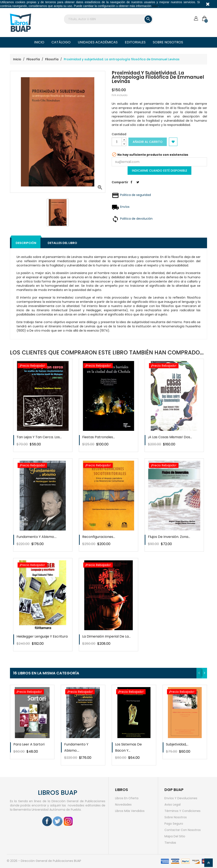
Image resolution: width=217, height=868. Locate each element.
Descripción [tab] (26, 243)
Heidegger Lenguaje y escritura (42, 636)
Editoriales (135, 42)
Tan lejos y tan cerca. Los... (39, 437)
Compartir (131, 185)
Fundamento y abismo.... (37, 537)
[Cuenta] (196, 19)
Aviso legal (172, 805)
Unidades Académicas (98, 42)
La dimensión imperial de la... (106, 636)
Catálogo (61, 42)
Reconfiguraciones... (99, 537)
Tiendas (170, 843)
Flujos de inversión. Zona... (169, 537)
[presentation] (199, 673)
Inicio (39, 42)
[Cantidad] (117, 142)
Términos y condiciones (182, 811)
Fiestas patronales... (99, 437)
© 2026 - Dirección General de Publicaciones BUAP (44, 861)
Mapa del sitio (175, 836)
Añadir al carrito (148, 142)
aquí (155, 6)
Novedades (123, 805)
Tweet (138, 185)
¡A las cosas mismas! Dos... (170, 437)
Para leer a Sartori (29, 744)
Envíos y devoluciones (181, 798)
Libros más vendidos (130, 811)
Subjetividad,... (177, 744)
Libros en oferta (127, 798)
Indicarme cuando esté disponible (159, 171)
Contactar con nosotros (183, 830)
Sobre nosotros (168, 42)
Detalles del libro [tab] (62, 243)
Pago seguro (174, 824)
